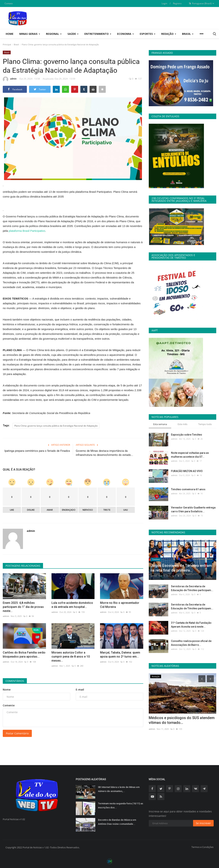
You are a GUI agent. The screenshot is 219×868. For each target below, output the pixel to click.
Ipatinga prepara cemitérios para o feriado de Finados (37, 451)
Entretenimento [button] (98, 34)
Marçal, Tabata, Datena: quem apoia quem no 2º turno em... (120, 655)
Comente (9, 705)
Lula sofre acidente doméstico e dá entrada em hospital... (72, 605)
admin (10, 79)
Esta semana (160, 424)
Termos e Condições (202, 847)
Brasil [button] (188, 34)
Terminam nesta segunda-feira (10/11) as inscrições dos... (121, 806)
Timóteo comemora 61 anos (188, 489)
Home (10, 34)
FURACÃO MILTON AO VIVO (187, 471)
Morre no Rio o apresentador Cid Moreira (120, 605)
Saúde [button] (73, 34)
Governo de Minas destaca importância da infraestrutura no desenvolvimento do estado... (104, 453)
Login (164, 3)
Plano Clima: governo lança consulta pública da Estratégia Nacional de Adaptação (56, 426)
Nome (7, 690)
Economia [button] (125, 34)
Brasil (16, 44)
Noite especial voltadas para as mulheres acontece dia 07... (190, 455)
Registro (177, 3)
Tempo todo (205, 424)
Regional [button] (54, 34)
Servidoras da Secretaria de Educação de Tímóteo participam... (192, 588)
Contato (9, 3)
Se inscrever (203, 823)
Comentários (15, 681)
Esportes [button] (148, 34)
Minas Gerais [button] (30, 34)
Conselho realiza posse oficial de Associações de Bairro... (191, 643)
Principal (7, 44)
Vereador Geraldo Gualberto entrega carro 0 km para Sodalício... (193, 509)
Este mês (182, 424)
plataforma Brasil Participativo (27, 231)
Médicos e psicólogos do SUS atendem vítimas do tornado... (182, 720)
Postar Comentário (17, 733)
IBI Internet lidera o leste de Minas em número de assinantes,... (119, 789)
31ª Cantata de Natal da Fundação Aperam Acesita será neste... (191, 625)
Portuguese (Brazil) (202, 3)
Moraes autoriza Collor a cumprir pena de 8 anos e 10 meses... (71, 657)
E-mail (80, 690)
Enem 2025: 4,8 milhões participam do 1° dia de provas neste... (23, 607)
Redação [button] (169, 34)
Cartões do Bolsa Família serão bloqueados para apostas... (24, 655)
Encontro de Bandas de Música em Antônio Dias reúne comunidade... (117, 822)
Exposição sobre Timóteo (187, 435)
